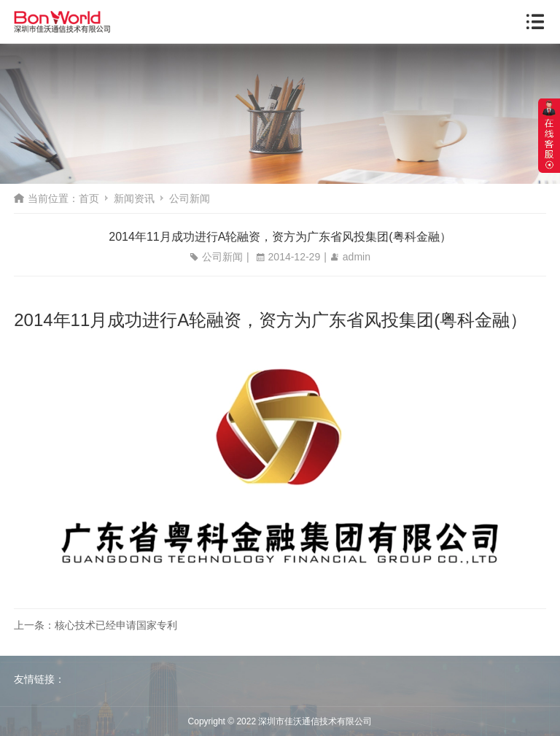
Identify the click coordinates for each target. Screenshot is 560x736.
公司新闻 (190, 198)
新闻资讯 (134, 198)
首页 (89, 198)
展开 (549, 136)
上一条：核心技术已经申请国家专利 (96, 625)
